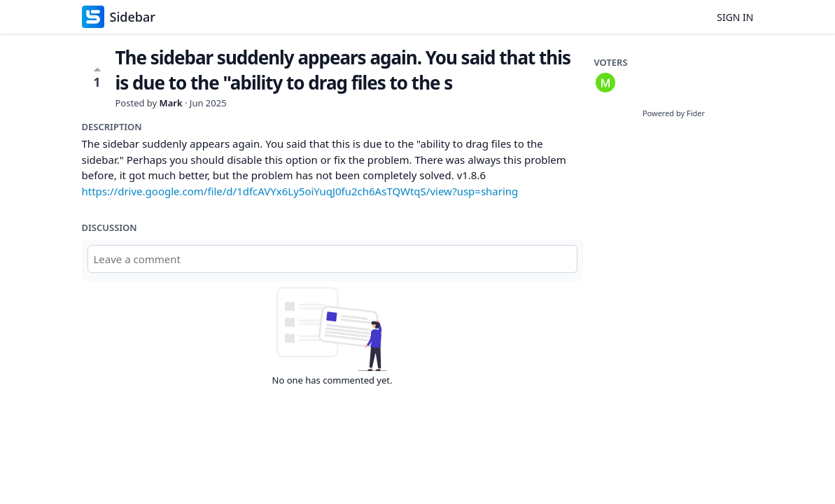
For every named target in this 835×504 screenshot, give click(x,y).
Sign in (735, 17)
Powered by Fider (674, 113)
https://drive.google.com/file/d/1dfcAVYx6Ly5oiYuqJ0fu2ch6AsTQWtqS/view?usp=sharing (300, 191)
